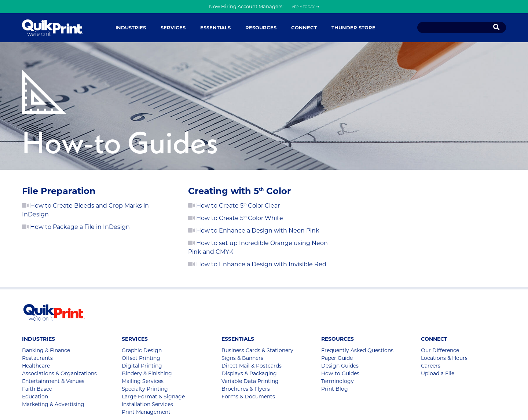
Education (35, 397)
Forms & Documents (248, 397)
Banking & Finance (46, 350)
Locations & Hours (444, 358)
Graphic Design (142, 350)
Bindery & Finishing (147, 373)
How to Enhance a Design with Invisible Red (257, 264)
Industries (131, 28)
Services (173, 28)
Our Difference (440, 350)
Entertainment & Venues (53, 381)
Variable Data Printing (250, 381)
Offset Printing (141, 358)
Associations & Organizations (59, 373)
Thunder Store (353, 28)
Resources (261, 28)
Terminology (338, 381)
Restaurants (37, 358)
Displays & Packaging (249, 373)
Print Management (146, 412)
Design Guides (340, 366)
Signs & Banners (242, 358)
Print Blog (335, 389)
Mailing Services (143, 381)
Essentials (215, 28)
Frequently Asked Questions (357, 350)
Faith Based (37, 389)
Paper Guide (337, 358)
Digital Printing (142, 366)
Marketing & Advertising (53, 404)
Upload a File (438, 373)
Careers (431, 366)
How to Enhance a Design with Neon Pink (254, 231)
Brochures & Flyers (246, 389)
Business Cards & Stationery (257, 350)
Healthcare (36, 366)
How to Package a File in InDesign (76, 227)
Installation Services (147, 404)
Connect (304, 28)
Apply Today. (305, 7)
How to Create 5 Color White (236, 218)
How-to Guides (340, 373)
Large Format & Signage (153, 397)
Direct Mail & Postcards (252, 366)
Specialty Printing (145, 389)
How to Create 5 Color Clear (234, 206)
